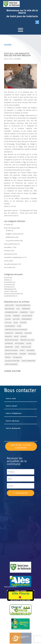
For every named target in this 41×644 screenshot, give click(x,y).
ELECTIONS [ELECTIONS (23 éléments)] (16, 319)
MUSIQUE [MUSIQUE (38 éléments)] (24, 336)
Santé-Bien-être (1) (11, 296)
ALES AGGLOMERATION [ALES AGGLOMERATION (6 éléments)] (23, 305)
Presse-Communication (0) (14, 294)
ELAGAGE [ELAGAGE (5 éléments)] (8, 319)
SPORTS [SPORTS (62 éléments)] (22, 350)
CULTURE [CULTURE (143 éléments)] (8, 316)
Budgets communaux (13, 234)
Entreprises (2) (9, 287)
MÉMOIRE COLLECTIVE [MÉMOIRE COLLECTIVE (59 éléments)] (27, 340)
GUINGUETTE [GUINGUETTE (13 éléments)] (9, 333)
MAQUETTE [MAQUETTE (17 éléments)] (8, 336)
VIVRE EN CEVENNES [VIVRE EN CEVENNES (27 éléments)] (11, 364)
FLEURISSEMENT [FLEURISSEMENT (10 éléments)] (10, 326)
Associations (9, 254)
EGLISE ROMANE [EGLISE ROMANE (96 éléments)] (27, 316)
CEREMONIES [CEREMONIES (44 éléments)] (26, 309)
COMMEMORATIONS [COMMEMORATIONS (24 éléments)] (11, 312)
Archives (7, 251)
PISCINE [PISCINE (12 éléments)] (29, 343)
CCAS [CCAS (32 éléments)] (18, 309)
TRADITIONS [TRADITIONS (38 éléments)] (32, 354)
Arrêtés (8, 231)
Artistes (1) (8, 280)
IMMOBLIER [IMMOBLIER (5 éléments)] (19, 333)
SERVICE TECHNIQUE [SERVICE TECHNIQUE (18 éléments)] (11, 350)
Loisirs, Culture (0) (11, 291)
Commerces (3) (10, 284)
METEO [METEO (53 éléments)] (16, 336)
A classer (7, 225)
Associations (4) (10, 282)
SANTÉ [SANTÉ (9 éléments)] (17, 347)
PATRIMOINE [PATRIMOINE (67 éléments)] (9, 343)
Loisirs (6, 261)
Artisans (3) (8, 278)
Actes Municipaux (10, 228)
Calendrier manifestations (13, 257)
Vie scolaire (8, 267)
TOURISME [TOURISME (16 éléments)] (23, 354)
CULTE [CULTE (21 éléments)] (32, 312)
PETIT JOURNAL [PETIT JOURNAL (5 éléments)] (20, 343)
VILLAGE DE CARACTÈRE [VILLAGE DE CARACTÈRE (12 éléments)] (12, 361)
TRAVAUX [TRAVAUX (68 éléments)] (8, 357)
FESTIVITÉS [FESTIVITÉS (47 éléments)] (23, 323)
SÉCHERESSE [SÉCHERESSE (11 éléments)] (31, 350)
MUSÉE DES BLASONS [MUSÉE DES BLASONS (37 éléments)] (12, 340)
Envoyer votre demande (21, 446)
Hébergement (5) (10, 289)
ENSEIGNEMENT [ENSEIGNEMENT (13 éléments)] (27, 319)
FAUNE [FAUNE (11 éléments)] (16, 323)
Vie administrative (11, 264)
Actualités (8, 45)
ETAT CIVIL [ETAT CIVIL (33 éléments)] (8, 323)
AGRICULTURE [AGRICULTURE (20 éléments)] (9, 305)
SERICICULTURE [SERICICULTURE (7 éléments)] (26, 347)
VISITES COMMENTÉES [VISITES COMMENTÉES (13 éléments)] (28, 361)
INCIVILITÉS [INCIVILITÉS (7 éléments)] (28, 333)
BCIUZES (20, 587)
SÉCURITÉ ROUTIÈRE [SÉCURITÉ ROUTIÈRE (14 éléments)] (11, 354)
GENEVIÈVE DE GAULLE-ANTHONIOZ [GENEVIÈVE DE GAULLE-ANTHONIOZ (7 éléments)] (16, 330)
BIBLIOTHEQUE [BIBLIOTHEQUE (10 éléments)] (10, 309)
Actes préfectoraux (11, 244)
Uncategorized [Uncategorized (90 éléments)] (17, 357)
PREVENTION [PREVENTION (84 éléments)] (9, 347)
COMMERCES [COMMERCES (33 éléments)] (24, 312)
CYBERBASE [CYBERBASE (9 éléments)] (16, 316)
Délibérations (11, 237)
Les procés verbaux (13, 241)
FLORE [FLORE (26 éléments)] (19, 326)
